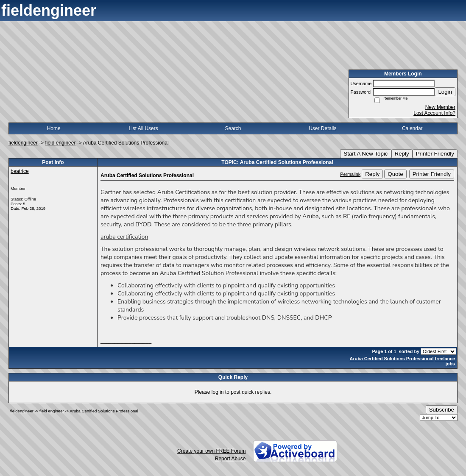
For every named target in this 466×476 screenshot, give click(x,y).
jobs (450, 364)
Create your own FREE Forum (211, 451)
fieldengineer (23, 143)
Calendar (412, 128)
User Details (322, 128)
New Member (440, 107)
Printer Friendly (435, 154)
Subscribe (442, 410)
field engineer (60, 143)
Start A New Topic (366, 154)
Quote (395, 174)
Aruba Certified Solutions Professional (392, 359)
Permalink (350, 174)
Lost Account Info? (434, 113)
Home (54, 128)
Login (445, 92)
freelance (445, 359)
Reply (402, 154)
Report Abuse (230, 459)
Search (233, 128)
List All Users (143, 128)
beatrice (20, 171)
